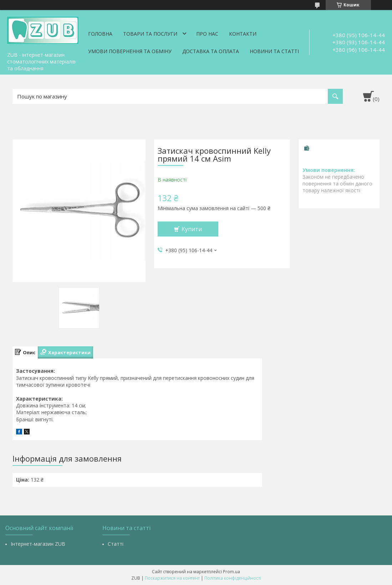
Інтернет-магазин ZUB (38, 544)
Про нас (207, 34)
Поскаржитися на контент (172, 578)
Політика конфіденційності (233, 578)
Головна (100, 34)
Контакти (243, 34)
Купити (192, 229)
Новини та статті (274, 51)
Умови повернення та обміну (130, 51)
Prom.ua (231, 572)
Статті (116, 544)
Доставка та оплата (211, 51)
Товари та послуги (150, 34)
